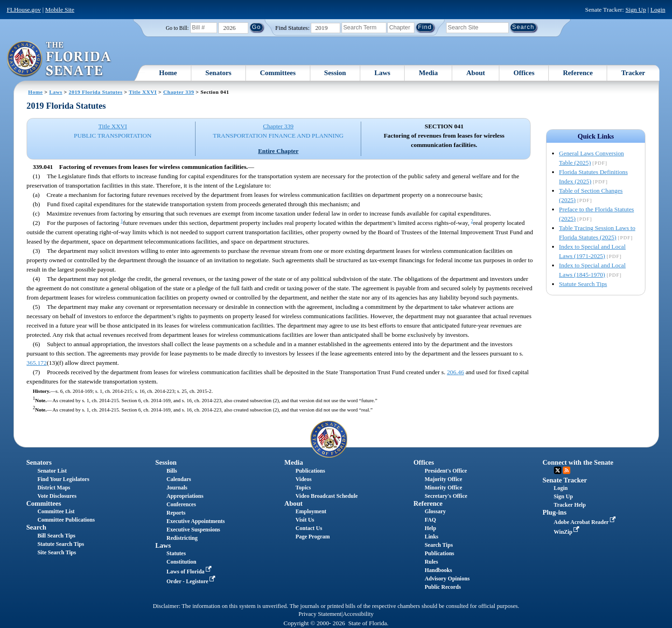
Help (430, 528)
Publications (310, 471)
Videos (303, 479)
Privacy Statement (320, 614)
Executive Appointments (196, 521)
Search (36, 527)
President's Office (446, 471)
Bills (172, 471)
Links (431, 537)
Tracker (633, 73)
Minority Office (443, 488)
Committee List (56, 511)
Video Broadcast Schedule (326, 496)
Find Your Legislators (63, 479)
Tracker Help (570, 505)
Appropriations (185, 496)
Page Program (312, 537)
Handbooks (438, 570)
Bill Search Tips (56, 536)
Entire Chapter (278, 151)
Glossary (435, 511)
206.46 (456, 372)
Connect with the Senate (578, 462)
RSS (567, 470)
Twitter (558, 470)
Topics (303, 488)
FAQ (430, 520)
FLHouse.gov (24, 10)
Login (658, 10)
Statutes (176, 553)
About (476, 73)
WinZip (568, 532)
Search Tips (439, 545)
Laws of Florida (190, 572)
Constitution (182, 562)
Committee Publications (66, 520)
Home (168, 73)
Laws (382, 73)
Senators (218, 73)
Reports (176, 513)
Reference (578, 73)
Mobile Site (60, 10)
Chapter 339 (179, 92)
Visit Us (305, 520)
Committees (278, 73)
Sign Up (636, 10)
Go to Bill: (177, 28)
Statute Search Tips (583, 284)
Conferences (181, 504)
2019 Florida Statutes (95, 92)
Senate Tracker (565, 480)
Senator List (52, 471)
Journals (177, 488)
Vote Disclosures (57, 496)
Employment (311, 511)
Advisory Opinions (447, 579)
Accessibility (358, 614)
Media (428, 73)
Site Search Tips (57, 552)
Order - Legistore (192, 581)
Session (335, 73)
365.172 (37, 363)
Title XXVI (143, 92)
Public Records (443, 587)
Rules (431, 562)
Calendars (179, 479)
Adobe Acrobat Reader (586, 522)
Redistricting (182, 538)
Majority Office (443, 479)
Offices (524, 73)
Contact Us (309, 528)
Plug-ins (555, 512)
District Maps (54, 488)
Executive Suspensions (193, 530)
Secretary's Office (446, 496)
